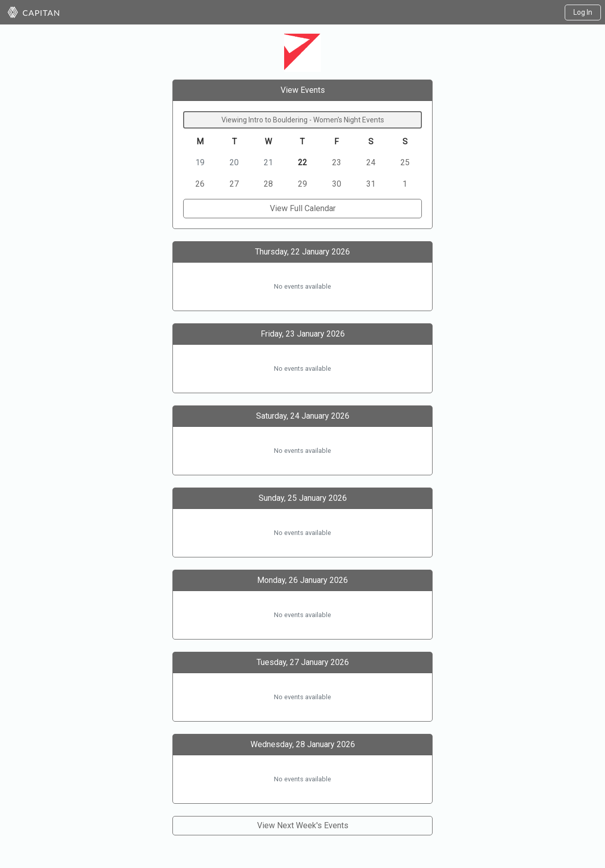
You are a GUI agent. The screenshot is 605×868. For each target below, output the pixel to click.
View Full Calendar (303, 208)
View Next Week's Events (303, 825)
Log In (583, 12)
